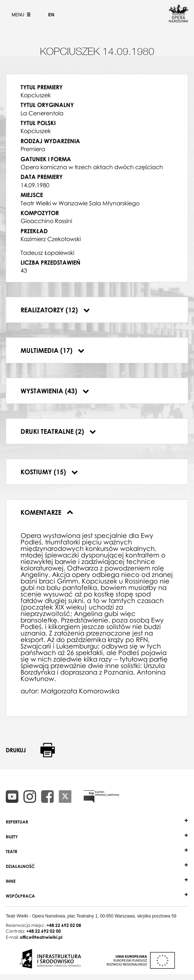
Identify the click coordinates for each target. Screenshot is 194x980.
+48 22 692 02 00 (44, 931)
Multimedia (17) (52, 350)
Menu (20, 15)
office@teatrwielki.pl (41, 937)
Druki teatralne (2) (58, 431)
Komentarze (47, 512)
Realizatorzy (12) (55, 310)
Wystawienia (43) (55, 391)
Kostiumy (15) (49, 472)
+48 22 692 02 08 (64, 925)
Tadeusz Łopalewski (47, 253)
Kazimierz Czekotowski (51, 239)
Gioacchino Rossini (46, 221)
